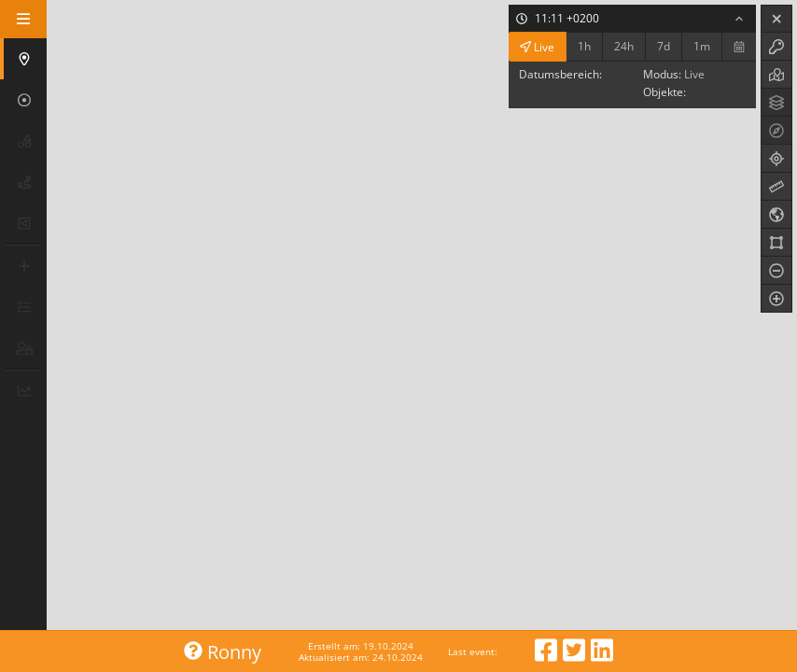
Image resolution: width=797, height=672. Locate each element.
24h (624, 46)
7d (664, 46)
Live (537, 46)
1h (584, 46)
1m (702, 46)
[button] (25, 59)
